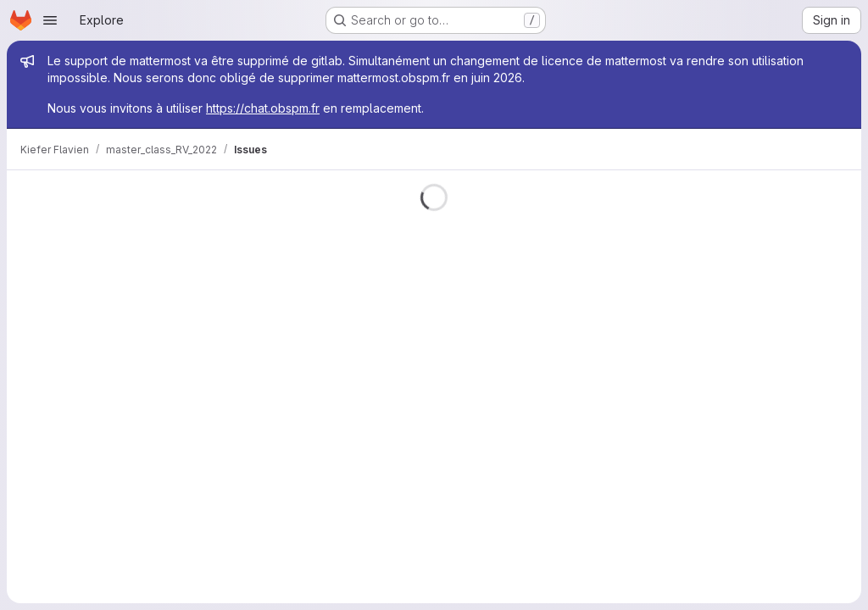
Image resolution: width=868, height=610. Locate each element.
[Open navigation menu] (50, 20)
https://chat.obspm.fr (263, 108)
